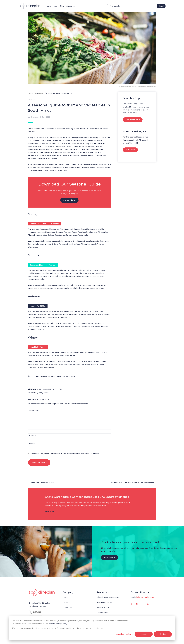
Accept (144, 634)
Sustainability (57, 376)
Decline (163, 634)
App (55, 6)
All (36, 93)
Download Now (69, 200)
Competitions (103, 613)
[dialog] (92, 628)
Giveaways (71, 6)
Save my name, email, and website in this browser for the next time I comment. (65, 454)
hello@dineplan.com (145, 597)
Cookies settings (124, 634)
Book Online (110, 557)
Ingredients (45, 376)
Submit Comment (39, 462)
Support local (69, 376)
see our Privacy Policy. (58, 624)
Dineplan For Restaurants (108, 597)
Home (48, 6)
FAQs (65, 597)
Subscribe (130, 150)
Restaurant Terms (104, 602)
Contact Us (68, 607)
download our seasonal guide (62, 164)
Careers (66, 602)
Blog (62, 6)
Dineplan (35, 117)
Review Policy (103, 607)
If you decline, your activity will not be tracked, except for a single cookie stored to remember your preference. (58, 628)
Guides (41, 93)
